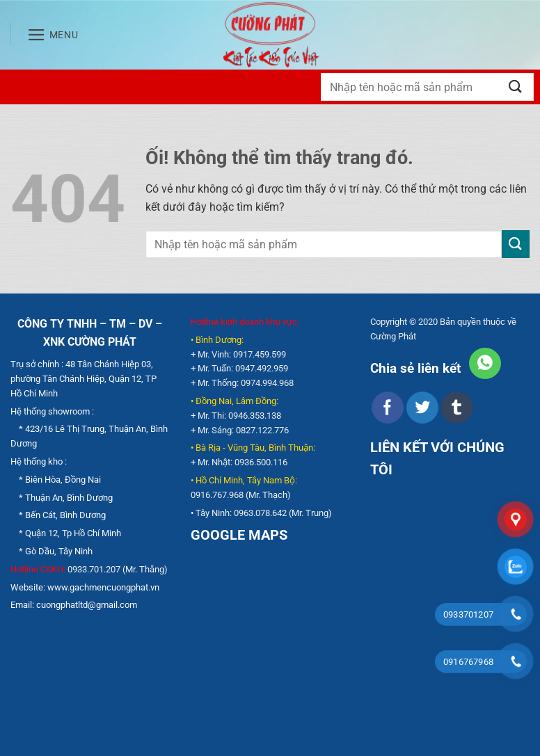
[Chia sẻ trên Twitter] (422, 408)
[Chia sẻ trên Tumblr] (457, 408)
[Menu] (53, 35)
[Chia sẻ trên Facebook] (387, 408)
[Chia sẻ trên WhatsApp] (485, 364)
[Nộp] (516, 87)
